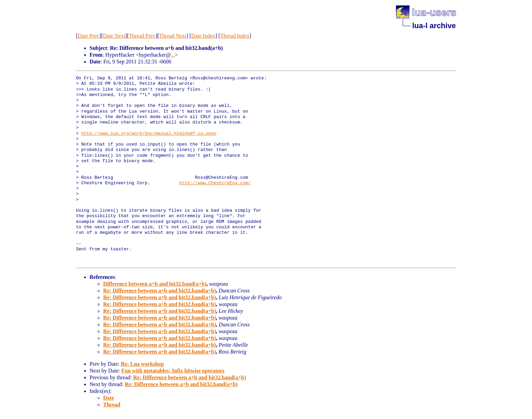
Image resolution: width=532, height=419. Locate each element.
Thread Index (235, 36)
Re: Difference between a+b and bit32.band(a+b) (160, 291)
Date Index (203, 36)
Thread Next (173, 36)
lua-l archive (434, 26)
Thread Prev (142, 36)
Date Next (114, 36)
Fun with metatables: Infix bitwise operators (173, 371)
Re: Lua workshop (142, 364)
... (173, 55)
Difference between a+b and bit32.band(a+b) (155, 284)
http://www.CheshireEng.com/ (215, 183)
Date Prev (89, 36)
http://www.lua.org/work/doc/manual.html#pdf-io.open (149, 134)
